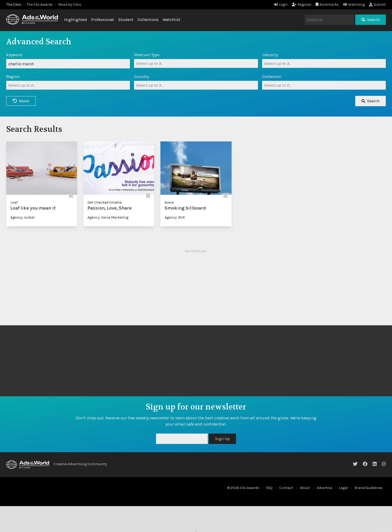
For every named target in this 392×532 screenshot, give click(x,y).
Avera (169, 202)
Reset (21, 101)
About (305, 488)
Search (371, 20)
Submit (377, 5)
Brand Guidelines (369, 488)
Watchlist (172, 20)
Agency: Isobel (22, 217)
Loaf (14, 202)
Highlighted (76, 20)
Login (281, 5)
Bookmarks (327, 5)
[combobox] (196, 63)
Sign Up (222, 439)
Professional (103, 20)
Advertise (324, 488)
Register (302, 5)
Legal (343, 488)
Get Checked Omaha (105, 202)
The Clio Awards (40, 5)
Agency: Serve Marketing (108, 217)
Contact (286, 488)
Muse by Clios (70, 5)
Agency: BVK (175, 217)
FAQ (269, 488)
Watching (354, 5)
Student (126, 20)
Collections (148, 20)
